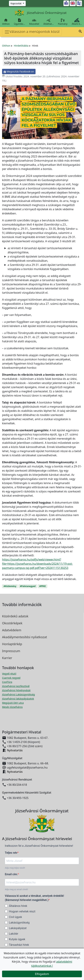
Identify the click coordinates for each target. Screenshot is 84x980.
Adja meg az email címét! (16, 889)
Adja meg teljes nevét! (15, 868)
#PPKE (43, 586)
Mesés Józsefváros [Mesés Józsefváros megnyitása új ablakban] (12, 707)
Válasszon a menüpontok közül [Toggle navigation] (32, 32)
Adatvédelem (12, 630)
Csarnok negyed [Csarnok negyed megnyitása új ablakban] (11, 678)
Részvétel (34, 22)
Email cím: (11, 874)
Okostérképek (12, 623)
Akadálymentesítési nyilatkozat (24, 637)
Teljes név (11, 853)
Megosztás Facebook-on (19, 72)
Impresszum (11, 651)
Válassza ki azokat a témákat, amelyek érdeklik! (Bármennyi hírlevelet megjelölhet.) (34, 898)
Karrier (7, 658)
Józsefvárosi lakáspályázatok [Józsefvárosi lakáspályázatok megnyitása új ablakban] (18, 699)
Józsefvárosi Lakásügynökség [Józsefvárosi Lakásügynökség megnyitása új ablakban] (18, 694)
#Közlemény (10, 586)
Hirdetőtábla (21, 46)
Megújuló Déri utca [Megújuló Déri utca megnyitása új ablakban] (13, 703)
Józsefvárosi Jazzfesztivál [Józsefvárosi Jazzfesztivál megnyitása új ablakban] (16, 686)
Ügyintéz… (19, 22)
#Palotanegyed (28, 586)
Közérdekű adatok (15, 616)
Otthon (6, 22)
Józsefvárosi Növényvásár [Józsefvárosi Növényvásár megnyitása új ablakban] (16, 690)
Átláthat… (48, 22)
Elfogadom (42, 974)
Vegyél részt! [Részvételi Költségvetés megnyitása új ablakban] (9, 674)
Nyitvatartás (15, 750)
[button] (80, 32)
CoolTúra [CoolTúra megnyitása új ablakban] (7, 682)
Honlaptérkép (12, 644)
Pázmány (63, 22)
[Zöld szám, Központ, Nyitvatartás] (17, 3)
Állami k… (77, 22)
